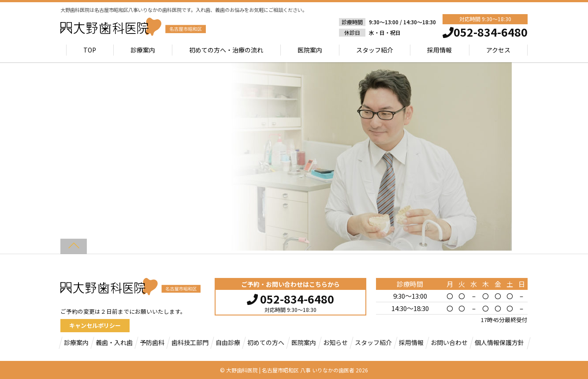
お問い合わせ (449, 342)
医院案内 (310, 50)
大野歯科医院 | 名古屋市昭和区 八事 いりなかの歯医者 (290, 370)
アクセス (498, 50)
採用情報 (439, 50)
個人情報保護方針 (499, 342)
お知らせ (335, 342)
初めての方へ (266, 342)
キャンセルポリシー (95, 325)
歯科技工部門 (190, 342)
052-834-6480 (290, 298)
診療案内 (143, 50)
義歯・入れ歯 (114, 342)
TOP (90, 50)
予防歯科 (152, 342)
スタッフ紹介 (375, 50)
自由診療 (228, 342)
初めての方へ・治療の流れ (226, 50)
